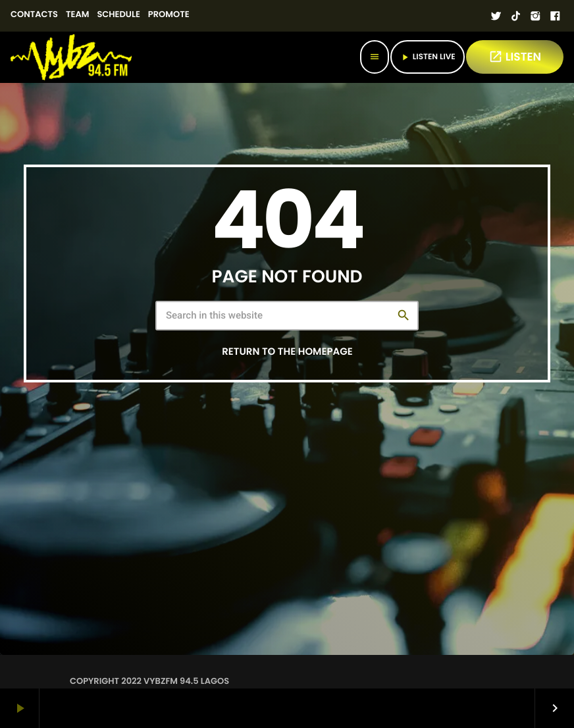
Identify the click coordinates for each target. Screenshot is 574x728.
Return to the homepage (287, 352)
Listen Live (428, 57)
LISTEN (515, 57)
